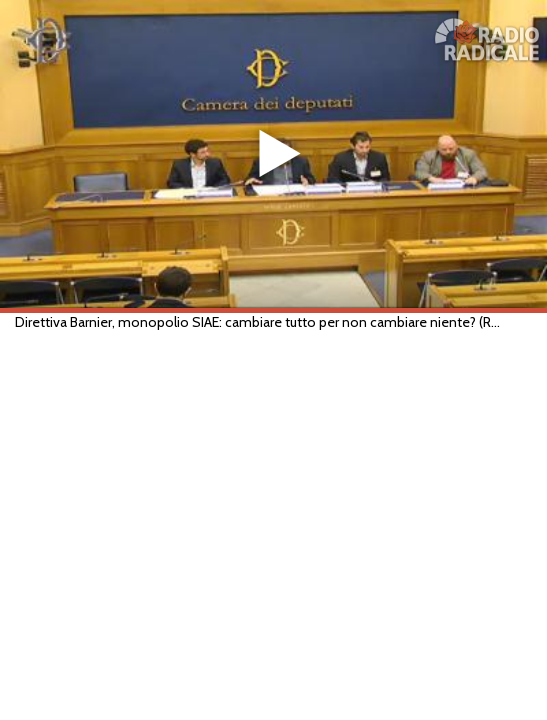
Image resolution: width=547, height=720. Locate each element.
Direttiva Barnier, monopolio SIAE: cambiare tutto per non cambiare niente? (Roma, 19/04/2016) (261, 322)
